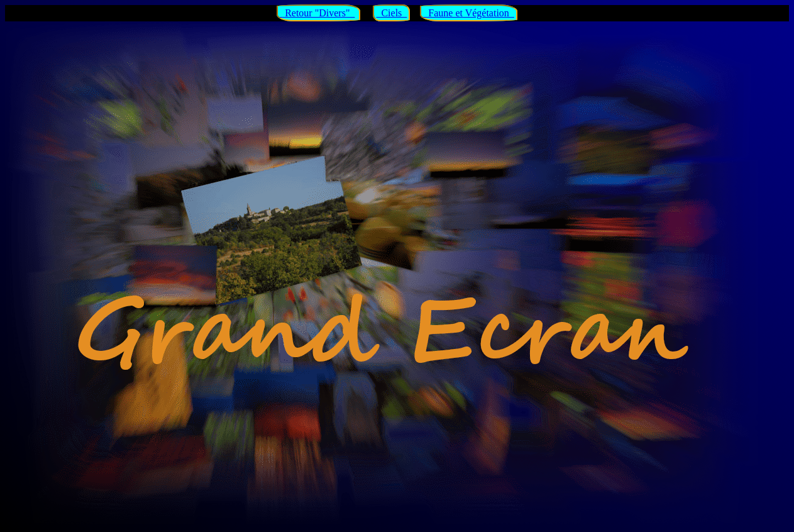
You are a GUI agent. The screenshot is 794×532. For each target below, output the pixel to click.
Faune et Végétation (469, 13)
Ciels (391, 13)
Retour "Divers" (317, 13)
